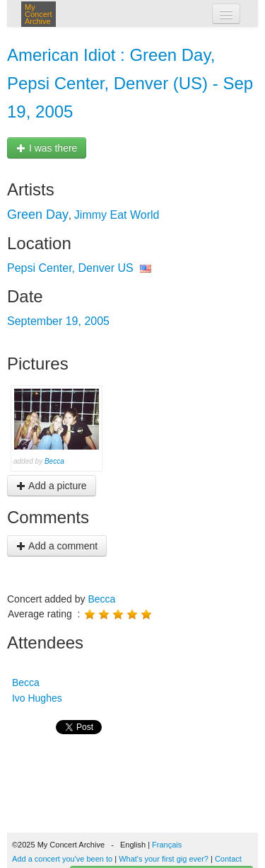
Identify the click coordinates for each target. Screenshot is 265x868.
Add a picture (52, 486)
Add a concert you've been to (62, 859)
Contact (228, 859)
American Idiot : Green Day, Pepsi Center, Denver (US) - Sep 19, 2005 (130, 83)
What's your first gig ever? (164, 859)
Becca (54, 461)
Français (167, 845)
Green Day (38, 215)
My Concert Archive (39, 14)
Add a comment (57, 546)
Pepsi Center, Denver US (70, 268)
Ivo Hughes (36, 698)
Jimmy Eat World (117, 215)
